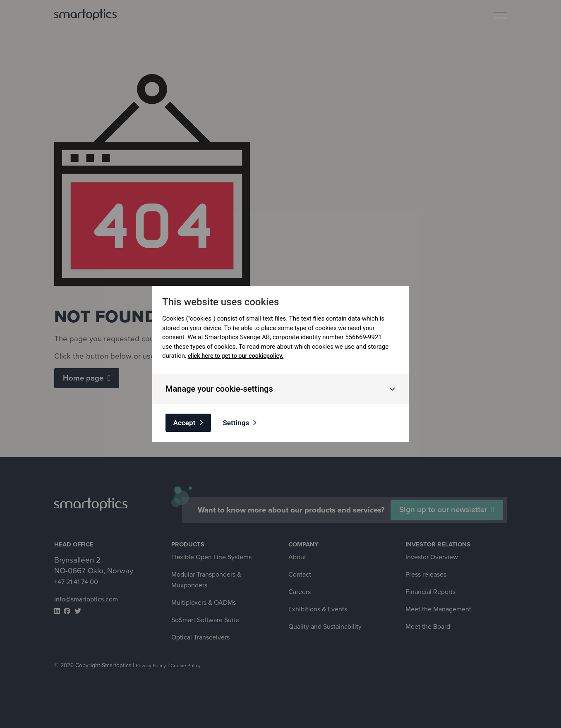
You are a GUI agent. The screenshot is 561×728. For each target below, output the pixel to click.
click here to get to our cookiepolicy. (238, 355)
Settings (245, 422)
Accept (187, 422)
